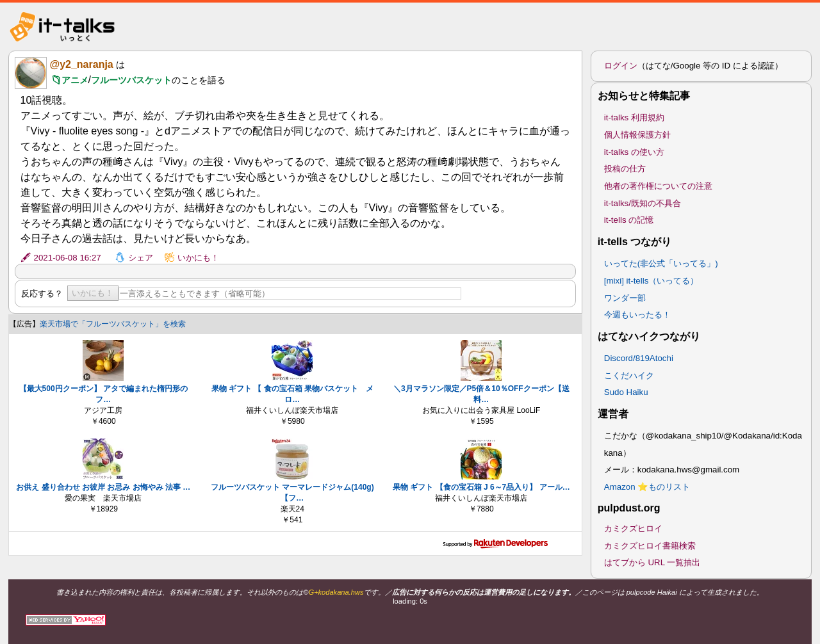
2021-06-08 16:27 (68, 258)
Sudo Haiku (626, 392)
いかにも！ (198, 258)
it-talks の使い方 (634, 152)
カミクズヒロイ (633, 528)
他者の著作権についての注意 (658, 186)
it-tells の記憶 (629, 220)
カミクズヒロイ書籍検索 (650, 546)
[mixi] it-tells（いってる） (652, 281)
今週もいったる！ (637, 315)
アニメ (75, 80)
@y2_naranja (82, 64)
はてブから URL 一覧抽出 (652, 562)
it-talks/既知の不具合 (643, 203)
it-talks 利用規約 (634, 117)
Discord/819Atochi (639, 358)
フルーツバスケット (131, 80)
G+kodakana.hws (336, 592)
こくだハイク (629, 375)
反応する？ (42, 294)
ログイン (621, 66)
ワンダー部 (625, 298)
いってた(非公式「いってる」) (661, 263)
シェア (141, 258)
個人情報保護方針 (637, 135)
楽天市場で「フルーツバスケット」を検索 (113, 324)
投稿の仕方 (625, 169)
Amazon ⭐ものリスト (647, 487)
